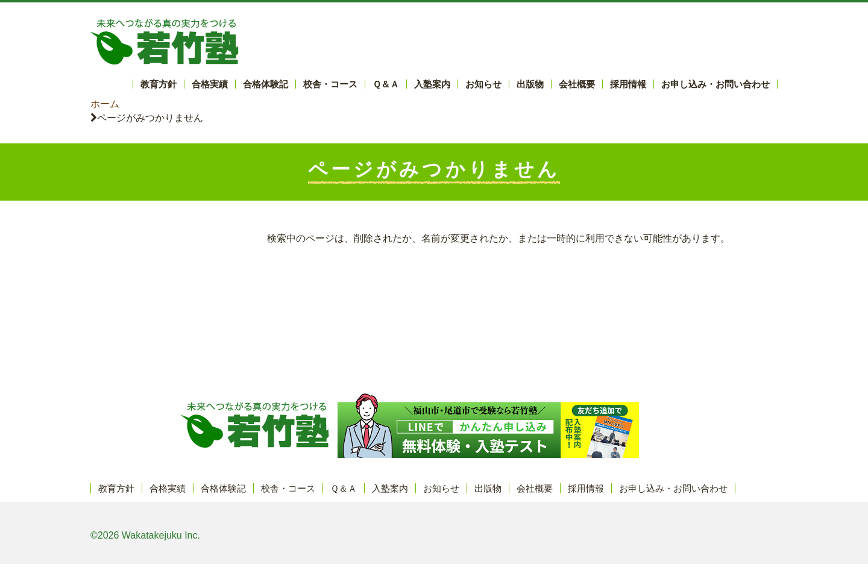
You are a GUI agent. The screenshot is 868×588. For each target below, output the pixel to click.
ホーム (105, 104)
